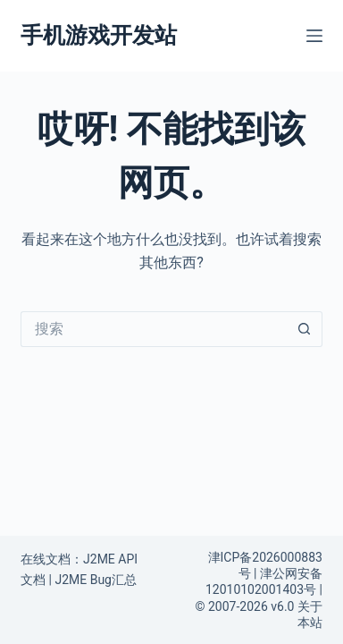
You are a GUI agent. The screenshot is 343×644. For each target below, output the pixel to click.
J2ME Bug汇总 (96, 580)
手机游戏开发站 (99, 35)
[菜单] (314, 36)
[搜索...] (154, 329)
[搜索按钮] (305, 329)
